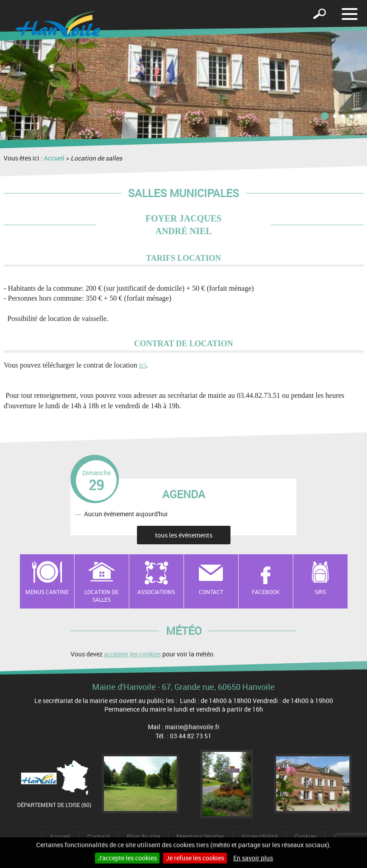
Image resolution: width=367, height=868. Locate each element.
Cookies (306, 837)
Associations (156, 592)
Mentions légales (200, 837)
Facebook (266, 592)
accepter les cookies (132, 654)
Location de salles (101, 596)
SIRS (320, 592)
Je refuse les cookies (195, 858)
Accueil (54, 158)
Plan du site (143, 837)
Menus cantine (47, 592)
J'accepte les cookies (127, 858)
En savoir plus (253, 858)
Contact (211, 592)
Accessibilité (259, 837)
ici (143, 365)
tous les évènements (184, 535)
